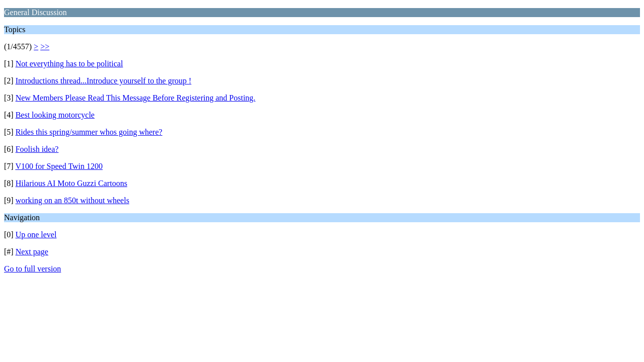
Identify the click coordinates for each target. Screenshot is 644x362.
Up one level (36, 235)
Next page (32, 252)
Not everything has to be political (69, 64)
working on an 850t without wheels (72, 200)
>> (45, 47)
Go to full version (32, 269)
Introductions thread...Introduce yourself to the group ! (104, 81)
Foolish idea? (37, 149)
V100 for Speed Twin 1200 (59, 166)
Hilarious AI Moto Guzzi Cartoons (71, 183)
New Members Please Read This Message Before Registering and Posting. (136, 98)
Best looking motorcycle (55, 115)
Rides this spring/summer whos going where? (89, 132)
